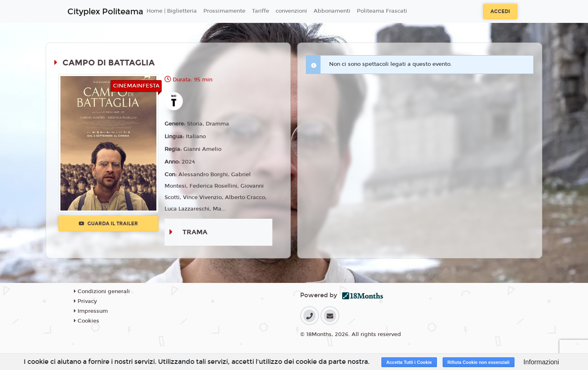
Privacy (85, 301)
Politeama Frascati (382, 11)
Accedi (500, 11)
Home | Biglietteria (172, 11)
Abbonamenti (332, 11)
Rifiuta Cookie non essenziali (479, 362)
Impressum (91, 311)
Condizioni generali (102, 292)
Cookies (87, 321)
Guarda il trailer (108, 224)
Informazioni (541, 362)
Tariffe (261, 11)
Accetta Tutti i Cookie (409, 362)
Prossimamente (224, 11)
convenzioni (291, 11)
